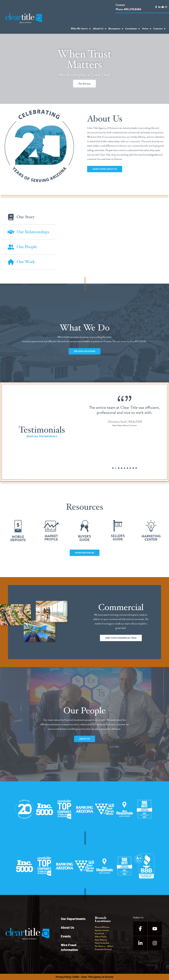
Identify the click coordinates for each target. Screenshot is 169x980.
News (147, 29)
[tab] (28, 217)
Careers (159, 29)
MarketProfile (51, 538)
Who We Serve (81, 29)
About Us (99, 29)
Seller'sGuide (118, 538)
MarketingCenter (151, 538)
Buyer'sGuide (84, 538)
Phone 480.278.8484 (128, 9)
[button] (113, 468)
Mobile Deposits (18, 538)
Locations (132, 29)
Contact (120, 5)
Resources (116, 29)
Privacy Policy (63, 977)
